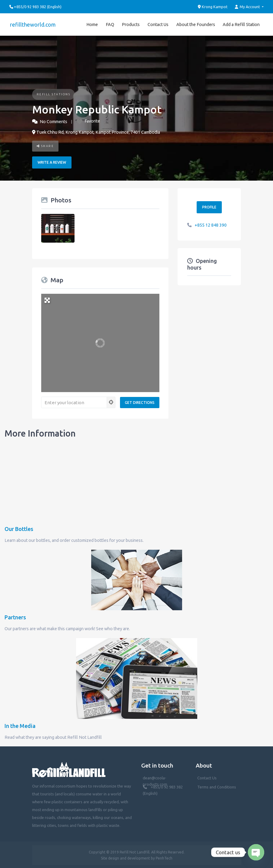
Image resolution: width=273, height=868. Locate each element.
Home (92, 24)
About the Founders (196, 24)
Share (45, 145)
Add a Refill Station (241, 24)
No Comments (53, 121)
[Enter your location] (74, 402)
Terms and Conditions (217, 786)
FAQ (110, 24)
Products (131, 24)
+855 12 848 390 (211, 224)
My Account (248, 7)
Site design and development (125, 857)
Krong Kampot (213, 7)
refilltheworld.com (32, 24)
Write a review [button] (52, 162)
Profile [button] (209, 206)
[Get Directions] (140, 402)
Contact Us (158, 24)
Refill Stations (54, 93)
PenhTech (164, 857)
